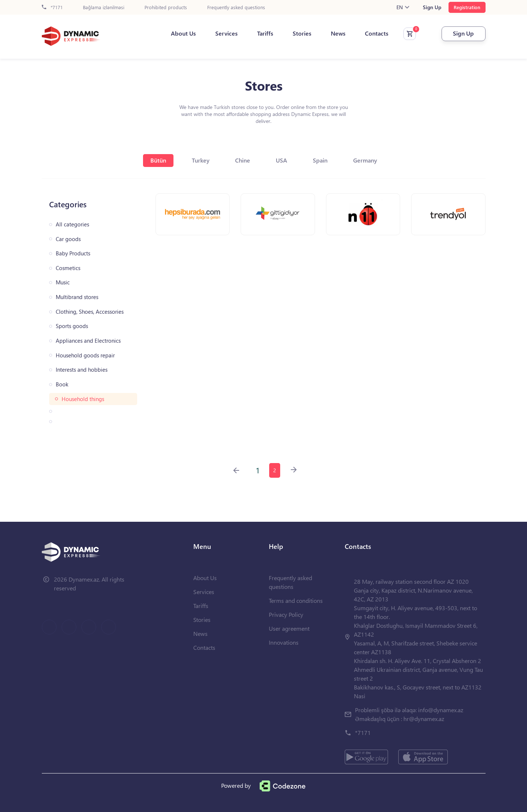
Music (63, 282)
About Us (183, 33)
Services (226, 33)
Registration (467, 7)
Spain (320, 160)
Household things (83, 399)
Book (62, 384)
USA (281, 160)
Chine (243, 160)
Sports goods (72, 326)
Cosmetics (68, 268)
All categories (72, 224)
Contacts (377, 33)
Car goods (68, 239)
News (338, 33)
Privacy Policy (286, 614)
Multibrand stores (77, 297)
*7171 (52, 8)
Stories (302, 33)
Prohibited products (166, 8)
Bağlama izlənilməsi (104, 8)
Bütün (158, 160)
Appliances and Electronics (88, 341)
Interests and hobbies (82, 370)
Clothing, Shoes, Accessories (90, 312)
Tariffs (265, 33)
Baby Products (73, 253)
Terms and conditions (296, 600)
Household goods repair (85, 355)
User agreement (289, 628)
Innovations (284, 642)
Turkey (201, 160)
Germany (365, 160)
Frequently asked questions (236, 8)
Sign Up (432, 7)
